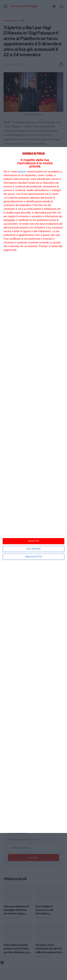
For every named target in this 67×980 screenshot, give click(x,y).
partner (22, 172)
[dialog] (33, 490)
